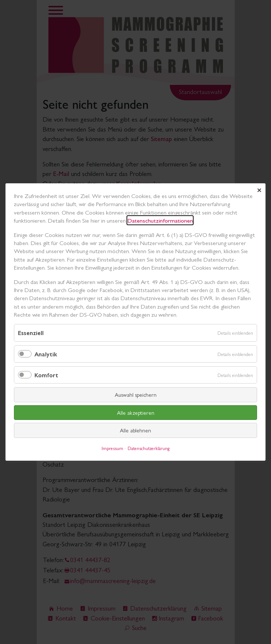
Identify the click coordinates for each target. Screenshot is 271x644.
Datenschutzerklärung (149, 448)
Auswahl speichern (136, 394)
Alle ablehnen (135, 430)
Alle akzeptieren (136, 412)
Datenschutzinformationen (160, 220)
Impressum (112, 448)
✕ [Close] (259, 190)
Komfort (46, 375)
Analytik (46, 354)
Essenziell (31, 333)
